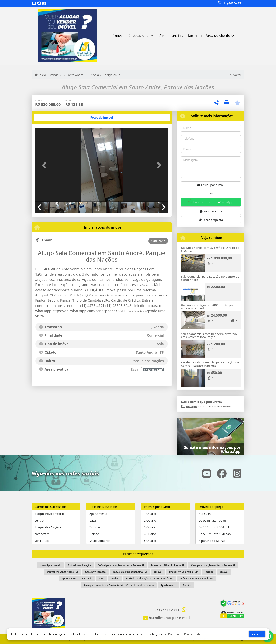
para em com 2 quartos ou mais (119, 585)
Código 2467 (111, 75)
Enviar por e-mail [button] (211, 185)
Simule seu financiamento (180, 36)
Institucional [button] (139, 35)
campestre (42, 534)
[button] (45, 165)
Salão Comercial (100, 541)
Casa (93, 520)
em (168, 565)
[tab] (48, 118)
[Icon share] (34, 4)
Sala (96, 75)
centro (39, 520)
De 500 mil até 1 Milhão (215, 534)
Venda (54, 75)
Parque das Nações (48, 527)
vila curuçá (42, 541)
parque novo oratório (49, 514)
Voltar (236, 75)
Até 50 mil (205, 514)
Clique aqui (189, 406)
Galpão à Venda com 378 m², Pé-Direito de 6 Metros (210, 249)
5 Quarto (150, 541)
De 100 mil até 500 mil (214, 527)
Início (40, 75)
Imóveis (119, 36)
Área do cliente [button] (218, 35)
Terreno (95, 527)
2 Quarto (150, 520)
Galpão (94, 534)
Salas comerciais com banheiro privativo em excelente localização (209, 335)
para (51, 565)
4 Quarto (150, 534)
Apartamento (98, 514)
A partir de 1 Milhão (212, 541)
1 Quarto (150, 514)
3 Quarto (150, 527)
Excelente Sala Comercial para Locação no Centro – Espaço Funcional (210, 364)
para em (121, 565)
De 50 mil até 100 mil (213, 520)
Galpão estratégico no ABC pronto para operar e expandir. (208, 307)
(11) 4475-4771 (233, 3)
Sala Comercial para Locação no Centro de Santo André (210, 278)
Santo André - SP (78, 75)
